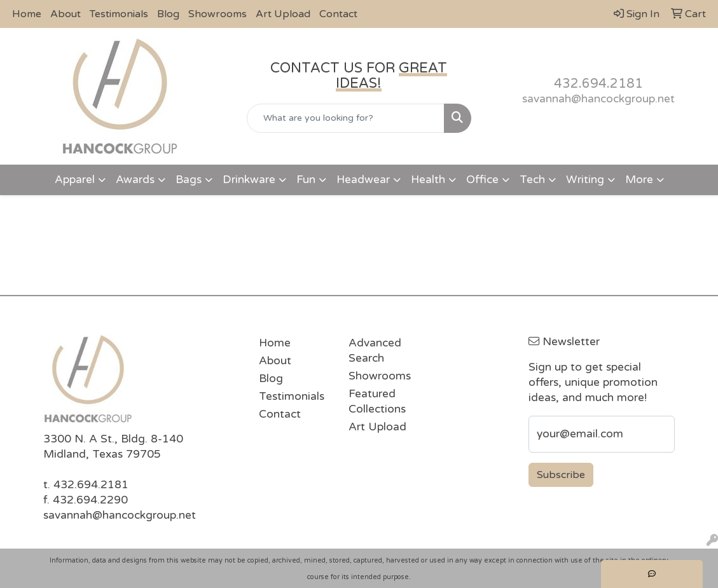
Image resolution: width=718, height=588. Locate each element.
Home (27, 14)
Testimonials (119, 14)
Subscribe (561, 475)
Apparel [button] (75, 180)
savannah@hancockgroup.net (598, 99)
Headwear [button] (363, 180)
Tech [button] (532, 180)
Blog (168, 14)
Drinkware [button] (249, 180)
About (66, 14)
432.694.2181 (598, 84)
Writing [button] (585, 180)
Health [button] (428, 180)
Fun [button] (306, 180)
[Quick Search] (345, 118)
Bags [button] (189, 180)
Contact (338, 14)
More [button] (639, 180)
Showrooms (217, 14)
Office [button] (482, 180)
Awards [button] (135, 180)
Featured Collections (377, 401)
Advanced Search (375, 351)
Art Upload (283, 14)
